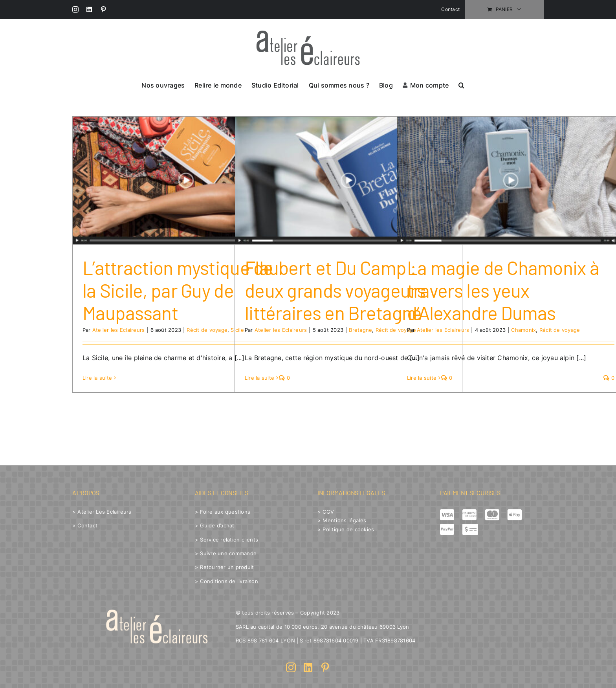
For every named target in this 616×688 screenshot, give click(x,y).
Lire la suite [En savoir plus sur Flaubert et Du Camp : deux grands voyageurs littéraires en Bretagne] (259, 378)
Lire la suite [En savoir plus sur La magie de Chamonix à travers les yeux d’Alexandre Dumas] (422, 378)
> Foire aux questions (223, 512)
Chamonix (523, 330)
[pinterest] (325, 667)
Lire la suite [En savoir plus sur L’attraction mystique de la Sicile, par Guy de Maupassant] (97, 378)
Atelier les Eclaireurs (118, 330)
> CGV (326, 512)
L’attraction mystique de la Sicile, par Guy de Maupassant (178, 290)
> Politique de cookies (346, 529)
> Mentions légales (342, 520)
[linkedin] (308, 667)
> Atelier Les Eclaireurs (102, 512)
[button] (461, 84)
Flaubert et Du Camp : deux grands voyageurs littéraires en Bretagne (335, 290)
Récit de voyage (207, 330)
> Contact (85, 525)
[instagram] (291, 667)
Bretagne (360, 330)
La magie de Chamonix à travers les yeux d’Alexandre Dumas (503, 290)
